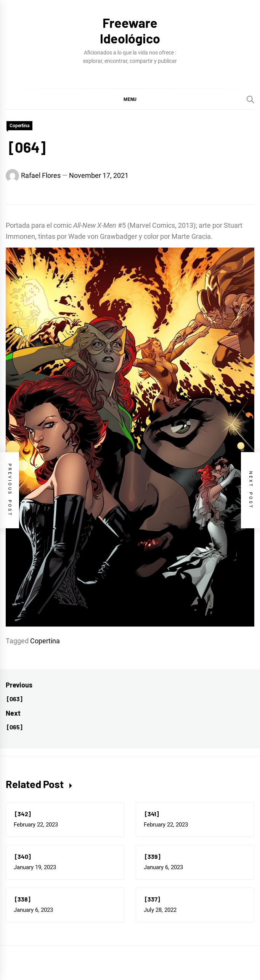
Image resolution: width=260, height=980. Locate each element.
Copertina (19, 126)
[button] (130, 99)
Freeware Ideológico (130, 30)
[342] (22, 814)
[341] (151, 814)
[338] (22, 899)
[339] (152, 856)
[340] (22, 856)
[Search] (250, 99)
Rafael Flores (41, 175)
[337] (152, 899)
